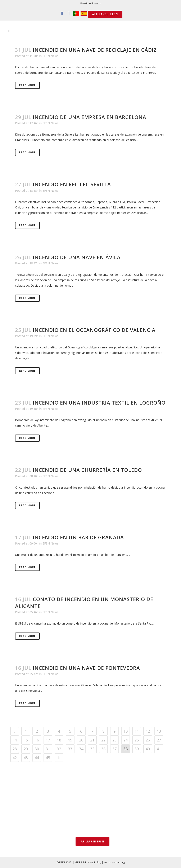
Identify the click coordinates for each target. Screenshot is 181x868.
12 (148, 731)
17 (48, 740)
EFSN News (50, 56)
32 (59, 749)
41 (159, 749)
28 (15, 749)
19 (70, 740)
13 (159, 731)
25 (137, 740)
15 (26, 740)
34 (81, 749)
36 (103, 749)
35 (92, 749)
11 (137, 731)
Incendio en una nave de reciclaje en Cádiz (95, 50)
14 (15, 740)
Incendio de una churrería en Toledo (87, 470)
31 (48, 749)
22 (103, 740)
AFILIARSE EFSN (105, 14)
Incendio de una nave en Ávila (77, 257)
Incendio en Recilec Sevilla (72, 184)
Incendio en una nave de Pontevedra (86, 668)
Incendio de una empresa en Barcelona (90, 117)
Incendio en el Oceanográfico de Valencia (94, 330)
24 (126, 740)
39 (137, 749)
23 (114, 740)
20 (81, 740)
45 (48, 758)
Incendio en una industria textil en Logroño (99, 403)
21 (92, 740)
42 (15, 758)
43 (26, 758)
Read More (27, 85)
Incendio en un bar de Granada (78, 537)
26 (148, 740)
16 (37, 740)
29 (26, 749)
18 (59, 740)
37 (114, 749)
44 (37, 758)
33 (70, 749)
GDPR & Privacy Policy (88, 862)
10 (126, 731)
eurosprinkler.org (114, 862)
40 (148, 749)
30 (37, 749)
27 (159, 740)
